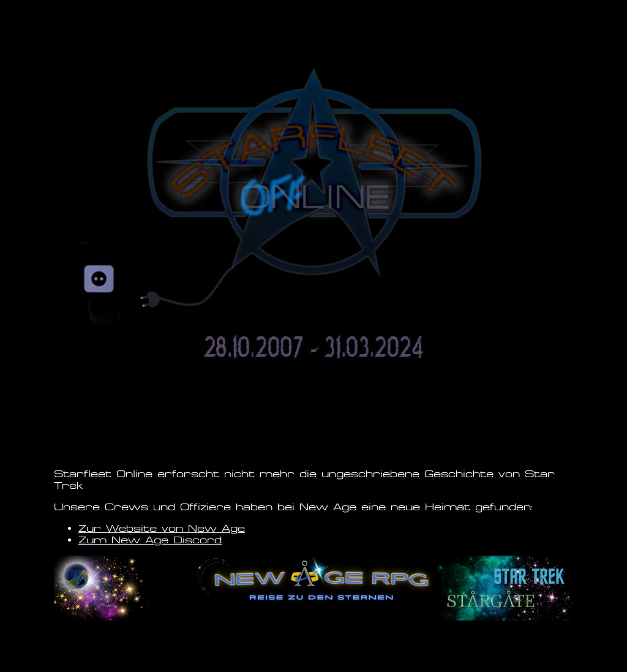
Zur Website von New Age (162, 528)
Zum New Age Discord (150, 540)
